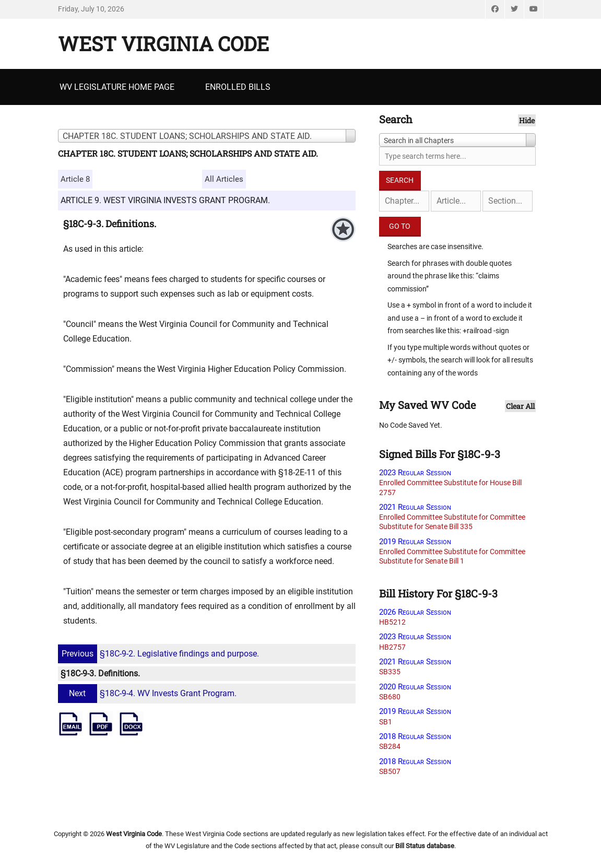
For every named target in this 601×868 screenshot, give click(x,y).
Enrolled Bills (238, 87)
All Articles (224, 179)
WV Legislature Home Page (117, 87)
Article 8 (75, 179)
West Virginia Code (163, 43)
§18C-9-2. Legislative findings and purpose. (160, 654)
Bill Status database (425, 846)
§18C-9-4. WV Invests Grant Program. (149, 693)
